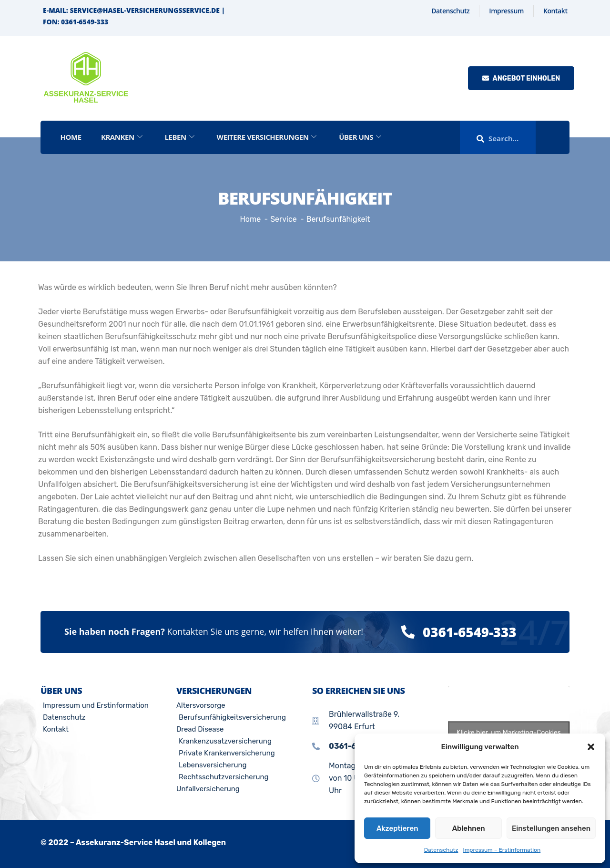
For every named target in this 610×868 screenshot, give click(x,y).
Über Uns (362, 137)
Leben (181, 137)
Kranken (122, 137)
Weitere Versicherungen (268, 137)
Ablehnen (469, 828)
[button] (591, 747)
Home (71, 137)
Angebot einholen (521, 78)
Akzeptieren (397, 828)
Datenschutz (441, 850)
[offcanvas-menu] (557, 138)
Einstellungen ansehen (551, 828)
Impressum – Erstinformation (502, 850)
